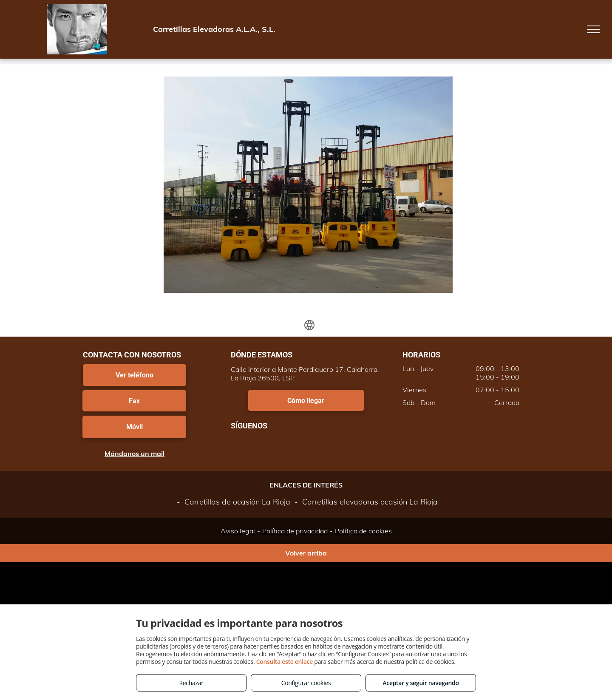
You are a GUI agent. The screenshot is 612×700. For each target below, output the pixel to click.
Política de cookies (363, 531)
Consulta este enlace (285, 662)
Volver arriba (306, 553)
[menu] (593, 29)
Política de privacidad (295, 531)
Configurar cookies (306, 683)
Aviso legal (238, 531)
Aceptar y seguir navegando (421, 683)
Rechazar (191, 683)
